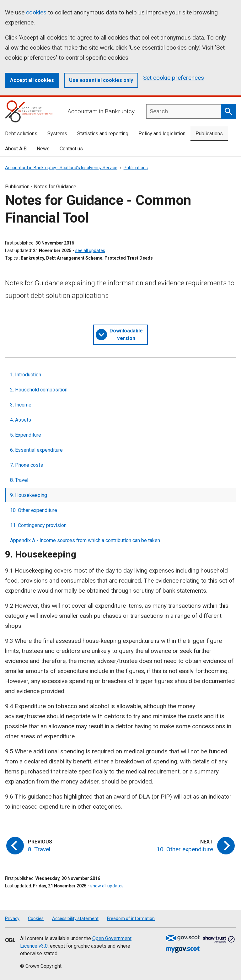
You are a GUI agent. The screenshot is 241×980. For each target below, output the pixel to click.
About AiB (16, 149)
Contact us (71, 149)
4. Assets (21, 420)
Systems (57, 134)
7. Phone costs (27, 465)
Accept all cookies (32, 80)
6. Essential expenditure (36, 450)
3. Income (21, 405)
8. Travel (19, 480)
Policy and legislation (162, 134)
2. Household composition (39, 390)
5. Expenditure (26, 435)
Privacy (12, 918)
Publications (209, 134)
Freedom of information (131, 918)
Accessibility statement (75, 918)
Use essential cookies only (101, 80)
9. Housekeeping (29, 495)
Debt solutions (21, 134)
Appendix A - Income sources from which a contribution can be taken (85, 540)
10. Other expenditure (34, 510)
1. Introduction (26, 375)
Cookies (36, 918)
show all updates (107, 886)
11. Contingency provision (38, 525)
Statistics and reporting (103, 134)
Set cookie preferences (174, 78)
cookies (36, 12)
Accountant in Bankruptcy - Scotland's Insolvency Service (61, 168)
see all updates (90, 250)
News (43, 149)
